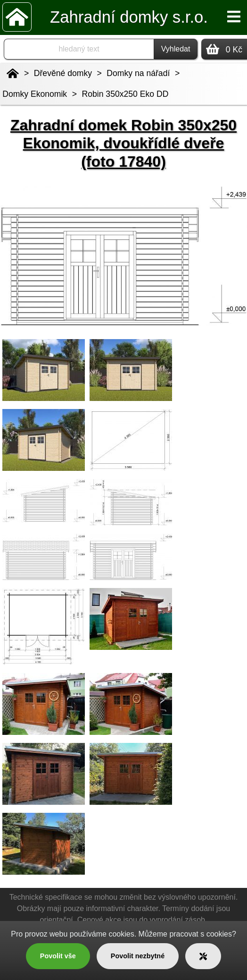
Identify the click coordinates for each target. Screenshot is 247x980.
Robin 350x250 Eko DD (125, 94)
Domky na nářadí (138, 73)
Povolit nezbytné (138, 956)
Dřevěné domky (63, 73)
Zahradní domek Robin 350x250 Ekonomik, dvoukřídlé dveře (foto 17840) (123, 143)
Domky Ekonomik (35, 94)
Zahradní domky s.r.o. (129, 17)
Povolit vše (58, 956)
